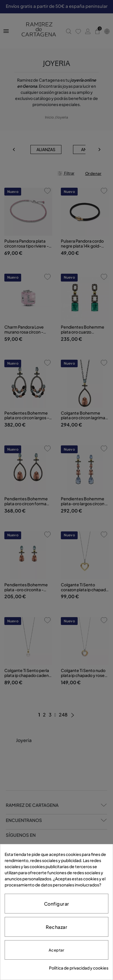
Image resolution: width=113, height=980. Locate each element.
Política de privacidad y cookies (79, 968)
